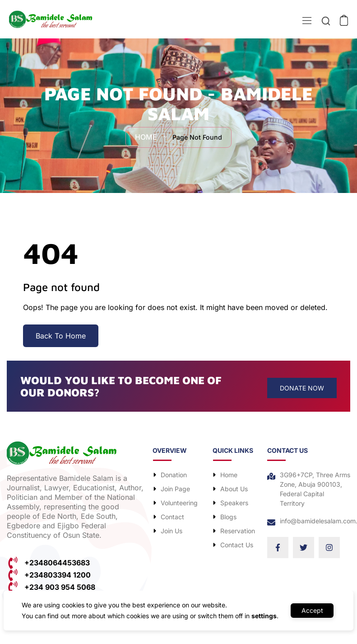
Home (144, 137)
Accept (312, 610)
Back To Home (61, 336)
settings (261, 616)
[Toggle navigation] (306, 22)
